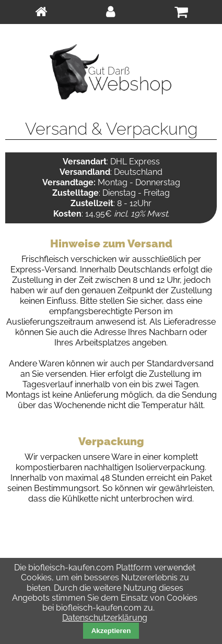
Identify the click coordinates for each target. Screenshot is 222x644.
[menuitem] (41, 12)
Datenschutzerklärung (105, 618)
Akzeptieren (111, 631)
